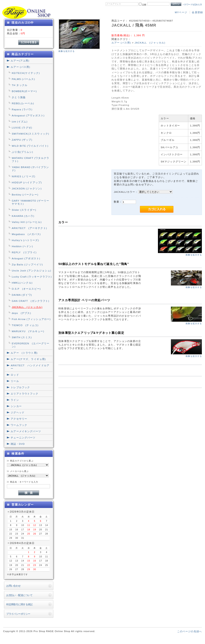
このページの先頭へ (190, 631)
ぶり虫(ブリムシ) (22, 152)
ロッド (15, 375)
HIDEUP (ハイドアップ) (27, 182)
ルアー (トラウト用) (24, 353)
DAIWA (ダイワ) (22, 295)
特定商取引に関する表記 (19, 604)
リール (15, 381)
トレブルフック (20, 387)
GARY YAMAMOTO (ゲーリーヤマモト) (30, 202)
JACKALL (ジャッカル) (27, 307)
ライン (15, 400)
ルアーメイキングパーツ (26, 431)
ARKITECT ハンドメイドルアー (30, 367)
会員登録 (197, 12)
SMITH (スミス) (22, 337)
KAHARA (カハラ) (23, 216)
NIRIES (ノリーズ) (24, 176)
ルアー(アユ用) (20, 61)
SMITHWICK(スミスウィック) (30, 134)
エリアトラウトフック (24, 394)
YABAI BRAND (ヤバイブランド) (30, 169)
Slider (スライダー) (24, 210)
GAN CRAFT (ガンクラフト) (30, 301)
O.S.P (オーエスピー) (26, 289)
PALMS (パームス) (23, 79)
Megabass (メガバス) (26, 234)
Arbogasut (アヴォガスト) (28, 115)
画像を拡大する (67, 51)
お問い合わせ (13, 586)
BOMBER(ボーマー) (24, 91)
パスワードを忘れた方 (192, 4)
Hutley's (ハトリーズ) (25, 240)
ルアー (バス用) (20, 67)
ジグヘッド (18, 412)
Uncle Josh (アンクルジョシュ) (31, 271)
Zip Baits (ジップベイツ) (27, 264)
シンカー (16, 406)
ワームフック (19, 425)
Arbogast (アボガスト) (26, 258)
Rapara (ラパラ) (22, 109)
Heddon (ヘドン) (22, 246)
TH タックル (20, 85)
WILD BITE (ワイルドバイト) (30, 146)
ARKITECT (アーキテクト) (29, 228)
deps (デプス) (21, 313)
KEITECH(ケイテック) (26, 73)
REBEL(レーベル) (23, 103)
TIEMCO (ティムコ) (25, 325)
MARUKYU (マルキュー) (28, 331)
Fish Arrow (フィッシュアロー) (31, 319)
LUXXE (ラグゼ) (22, 128)
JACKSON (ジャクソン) (27, 188)
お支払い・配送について (19, 595)
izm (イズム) (20, 121)
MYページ (181, 12)
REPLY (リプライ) (24, 252)
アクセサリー (19, 419)
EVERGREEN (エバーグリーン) (31, 345)
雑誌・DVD (18, 444)
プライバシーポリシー (18, 614)
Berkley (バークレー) (25, 195)
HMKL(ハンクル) (22, 283)
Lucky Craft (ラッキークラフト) (32, 277)
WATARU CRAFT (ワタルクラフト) (30, 159)
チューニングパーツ (23, 438)
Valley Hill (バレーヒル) (27, 222)
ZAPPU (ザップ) (22, 140)
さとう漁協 (19, 97)
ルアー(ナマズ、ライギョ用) (28, 359)
